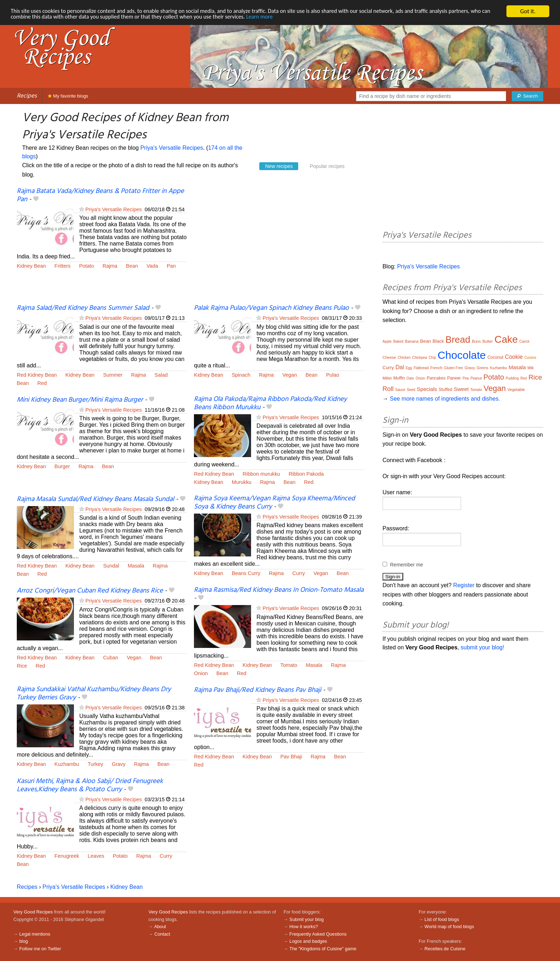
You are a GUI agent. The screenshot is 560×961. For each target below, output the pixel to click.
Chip (432, 358)
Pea (466, 378)
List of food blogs (442, 919)
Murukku (242, 482)
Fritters (63, 266)
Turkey (95, 764)
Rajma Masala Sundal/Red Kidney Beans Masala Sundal (95, 499)
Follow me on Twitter (40, 949)
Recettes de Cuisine (445, 949)
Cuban (111, 658)
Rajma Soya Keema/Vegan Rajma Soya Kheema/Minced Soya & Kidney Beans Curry (274, 503)
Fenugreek (67, 856)
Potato (86, 266)
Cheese (389, 357)
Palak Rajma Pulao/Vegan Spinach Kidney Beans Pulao (271, 308)
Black (438, 341)
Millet (387, 378)
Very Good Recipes (33, 912)
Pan (171, 266)
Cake (506, 339)
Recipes (27, 96)
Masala (136, 566)
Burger (62, 466)
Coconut (496, 357)
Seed (411, 390)
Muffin (399, 378)
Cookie (514, 357)
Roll (388, 389)
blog (24, 941)
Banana (412, 341)
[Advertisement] (279, 246)
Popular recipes (327, 166)
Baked (398, 341)
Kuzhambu (67, 764)
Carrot (524, 341)
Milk (531, 368)
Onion (201, 673)
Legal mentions (35, 934)
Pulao (333, 375)
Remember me (407, 565)
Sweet (461, 389)
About (160, 927)
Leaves (96, 856)
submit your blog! (482, 647)
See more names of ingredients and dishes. (445, 399)
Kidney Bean (31, 266)
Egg (409, 368)
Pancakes (436, 378)
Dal (400, 367)
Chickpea (420, 358)
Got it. (528, 11)
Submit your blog (306, 919)
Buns (476, 341)
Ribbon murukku (261, 474)
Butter (488, 341)
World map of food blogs (449, 927)
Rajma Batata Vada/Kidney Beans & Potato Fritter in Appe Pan (100, 195)
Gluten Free (453, 368)
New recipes (279, 166)
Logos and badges (308, 941)
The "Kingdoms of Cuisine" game (323, 949)
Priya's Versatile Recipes (172, 148)
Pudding (512, 378)
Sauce (400, 390)
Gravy (119, 764)
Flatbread (421, 368)
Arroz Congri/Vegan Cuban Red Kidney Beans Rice (90, 591)
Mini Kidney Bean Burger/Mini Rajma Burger (80, 400)
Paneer (454, 378)
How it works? (304, 927)
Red (42, 383)
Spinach (241, 375)
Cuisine (530, 358)
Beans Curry (246, 573)
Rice (22, 666)
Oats (410, 378)
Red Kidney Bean (37, 375)
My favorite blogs (68, 96)
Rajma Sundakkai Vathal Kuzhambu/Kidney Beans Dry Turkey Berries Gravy (94, 693)
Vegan (290, 375)
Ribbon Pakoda (306, 474)
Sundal (111, 566)
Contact (162, 934)
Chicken (404, 358)
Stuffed (445, 390)
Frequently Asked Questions (318, 934)
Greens (482, 368)
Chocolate (462, 355)
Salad (161, 375)
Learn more (298, 17)
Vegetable (516, 390)
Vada (152, 266)
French (436, 368)
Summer (113, 375)
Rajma (110, 266)
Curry (299, 573)
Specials (427, 389)
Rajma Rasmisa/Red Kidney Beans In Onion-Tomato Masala (279, 590)
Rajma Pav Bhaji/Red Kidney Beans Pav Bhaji (257, 690)
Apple (387, 341)
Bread (458, 340)
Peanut (476, 378)
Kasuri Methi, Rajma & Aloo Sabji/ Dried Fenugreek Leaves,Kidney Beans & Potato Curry (90, 785)
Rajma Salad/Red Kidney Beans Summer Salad (83, 308)
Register (464, 585)
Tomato (289, 665)
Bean (132, 266)
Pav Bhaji (291, 757)
